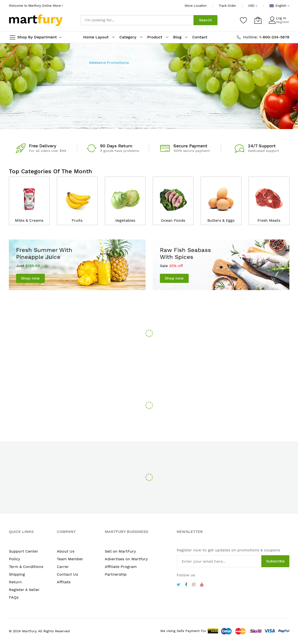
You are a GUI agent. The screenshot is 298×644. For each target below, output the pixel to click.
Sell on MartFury (120, 551)
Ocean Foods (173, 220)
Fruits (77, 220)
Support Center (23, 551)
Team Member (70, 559)
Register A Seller (24, 590)
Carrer (63, 567)
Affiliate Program (121, 567)
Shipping (17, 574)
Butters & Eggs (221, 220)
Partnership (116, 574)
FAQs (14, 597)
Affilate (64, 582)
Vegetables (125, 220)
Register (283, 22)
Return (15, 582)
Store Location (196, 6)
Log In (281, 18)
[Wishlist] (244, 20)
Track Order (227, 6)
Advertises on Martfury (126, 559)
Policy (15, 559)
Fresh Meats (269, 220)
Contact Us (67, 574)
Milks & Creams (29, 220)
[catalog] (29, 197)
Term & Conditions (26, 567)
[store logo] (36, 20)
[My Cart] (258, 20)
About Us (66, 551)
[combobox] (137, 20)
